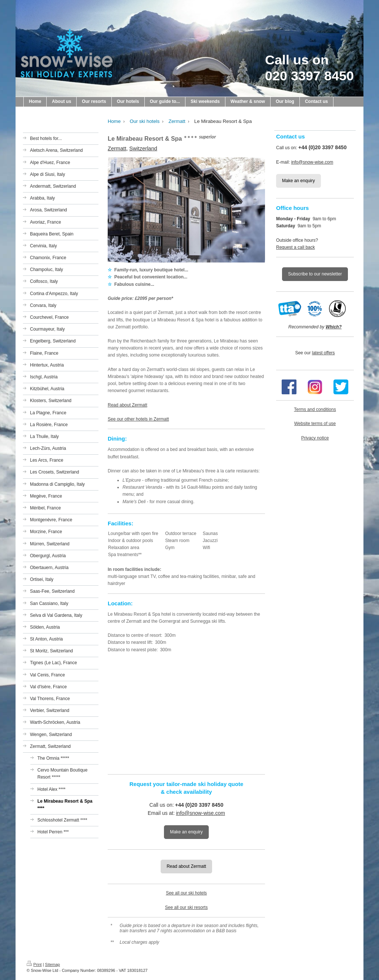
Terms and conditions (315, 409)
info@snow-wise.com (201, 813)
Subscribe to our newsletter (315, 274)
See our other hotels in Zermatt (138, 419)
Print (34, 964)
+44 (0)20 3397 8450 (199, 805)
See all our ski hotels (186, 893)
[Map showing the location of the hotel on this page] (186, 713)
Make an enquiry (186, 832)
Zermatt (117, 148)
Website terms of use (315, 424)
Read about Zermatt (128, 405)
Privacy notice (315, 438)
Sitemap (53, 964)
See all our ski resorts (186, 907)
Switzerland (143, 148)
